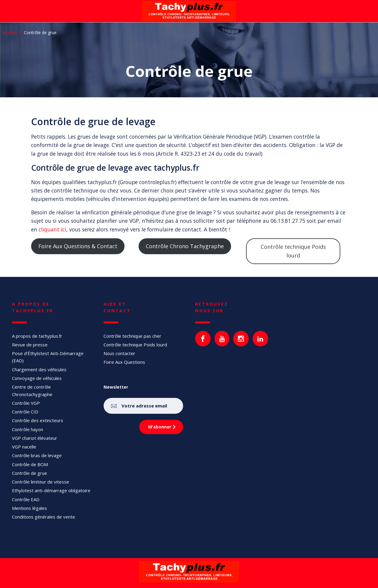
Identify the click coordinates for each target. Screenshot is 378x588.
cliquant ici (52, 229)
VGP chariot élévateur (35, 438)
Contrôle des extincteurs (38, 420)
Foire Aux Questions (124, 362)
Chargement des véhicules (39, 369)
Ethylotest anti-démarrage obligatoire (51, 490)
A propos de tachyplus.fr (37, 336)
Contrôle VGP (26, 403)
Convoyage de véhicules (37, 378)
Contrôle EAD (26, 499)
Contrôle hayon (28, 429)
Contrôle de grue (29, 473)
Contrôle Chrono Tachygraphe (185, 246)
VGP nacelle (24, 447)
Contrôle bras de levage (37, 455)
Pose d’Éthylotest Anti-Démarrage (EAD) (48, 357)
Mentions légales (29, 508)
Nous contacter (119, 353)
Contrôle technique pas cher (132, 336)
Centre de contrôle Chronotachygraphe (32, 390)
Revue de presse (30, 345)
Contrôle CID (25, 412)
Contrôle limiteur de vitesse (41, 482)
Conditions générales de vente (44, 517)
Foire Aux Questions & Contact (78, 246)
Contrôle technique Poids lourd (293, 251)
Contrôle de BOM (30, 464)
